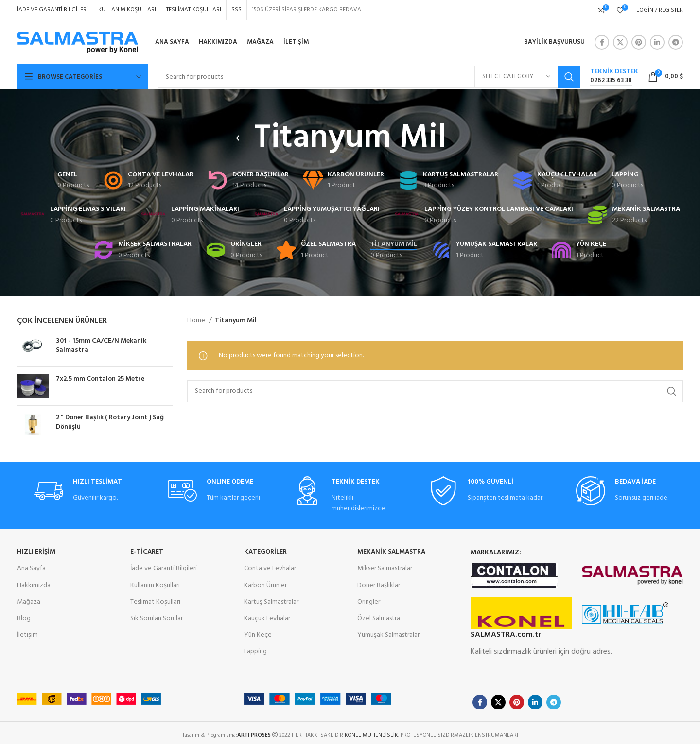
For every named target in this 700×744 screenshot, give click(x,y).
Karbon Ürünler (265, 585)
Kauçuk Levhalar (267, 618)
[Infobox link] (614, 77)
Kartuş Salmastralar (271, 602)
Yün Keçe (258, 635)
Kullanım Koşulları (155, 585)
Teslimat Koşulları (155, 602)
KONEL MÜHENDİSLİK (371, 735)
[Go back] (242, 138)
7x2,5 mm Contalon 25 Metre (100, 379)
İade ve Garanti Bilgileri (164, 568)
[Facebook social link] (602, 42)
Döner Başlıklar (379, 585)
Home (197, 321)
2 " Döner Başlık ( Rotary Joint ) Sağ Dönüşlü (110, 423)
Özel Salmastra (379, 618)
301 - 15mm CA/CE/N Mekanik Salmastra (101, 346)
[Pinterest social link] (639, 42)
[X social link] (620, 42)
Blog (24, 618)
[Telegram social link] (676, 42)
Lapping (255, 651)
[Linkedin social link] (657, 42)
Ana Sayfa (31, 568)
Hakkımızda (34, 585)
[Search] (369, 77)
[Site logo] (78, 43)
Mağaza (29, 602)
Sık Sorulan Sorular (157, 618)
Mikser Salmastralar (385, 568)
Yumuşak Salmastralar (388, 635)
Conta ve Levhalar (270, 568)
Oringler (369, 602)
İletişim (27, 635)
